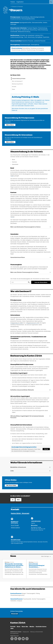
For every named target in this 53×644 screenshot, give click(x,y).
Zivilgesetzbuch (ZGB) (17, 323)
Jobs (12, 628)
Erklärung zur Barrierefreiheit (37, 632)
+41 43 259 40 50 (36, 521)
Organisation (20, 2)
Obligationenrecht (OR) (33, 323)
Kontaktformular (16, 540)
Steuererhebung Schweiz (19, 79)
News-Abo (25, 627)
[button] (31, 449)
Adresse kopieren (15, 528)
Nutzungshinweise (14, 633)
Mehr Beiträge (46, 556)
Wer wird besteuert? (17, 81)
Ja (13, 500)
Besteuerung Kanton (17, 84)
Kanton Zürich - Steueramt (20, 513)
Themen (13, 2)
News (13, 89)
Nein (18, 500)
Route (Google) (15, 525)
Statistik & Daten (41, 627)
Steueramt (15, 614)
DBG (12, 176)
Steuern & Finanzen (17, 7)
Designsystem (26, 632)
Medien (32, 627)
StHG (12, 217)
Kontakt (14, 87)
